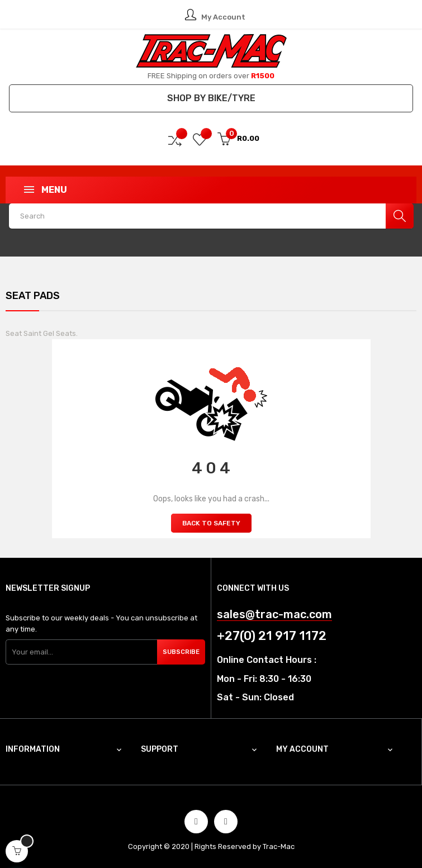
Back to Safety (211, 523)
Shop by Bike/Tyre (211, 98)
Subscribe (181, 652)
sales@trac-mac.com (274, 615)
